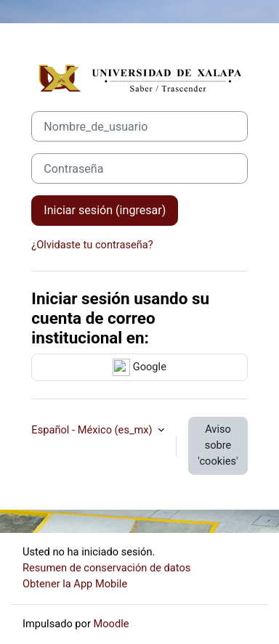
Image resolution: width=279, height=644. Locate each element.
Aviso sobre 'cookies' (218, 445)
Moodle (112, 624)
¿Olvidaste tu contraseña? (92, 245)
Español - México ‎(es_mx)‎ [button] (93, 430)
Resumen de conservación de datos (106, 568)
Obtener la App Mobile (75, 584)
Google (139, 367)
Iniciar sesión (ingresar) (105, 210)
